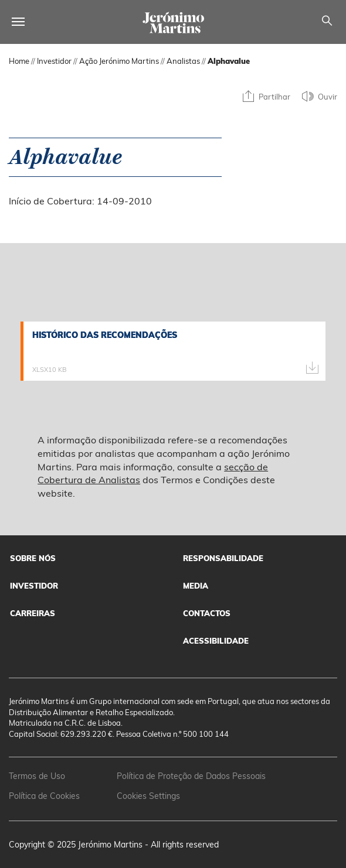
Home (19, 61)
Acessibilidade (216, 641)
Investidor (54, 61)
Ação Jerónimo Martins (119, 61)
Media (196, 586)
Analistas (183, 61)
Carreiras (33, 613)
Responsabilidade (223, 558)
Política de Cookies (44, 796)
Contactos (207, 613)
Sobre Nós (33, 558)
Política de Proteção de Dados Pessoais (191, 776)
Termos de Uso (37, 776)
